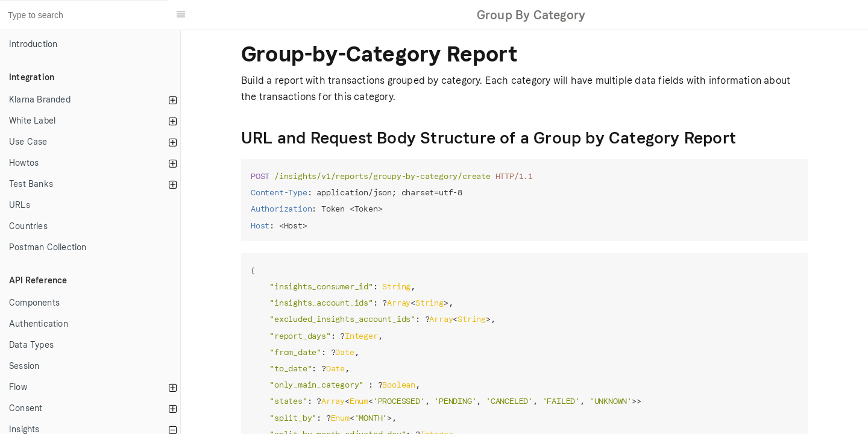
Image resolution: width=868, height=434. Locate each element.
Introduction (33, 44)
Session (24, 366)
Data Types (31, 345)
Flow (18, 387)
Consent (26, 408)
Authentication (39, 324)
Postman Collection (48, 247)
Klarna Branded (40, 100)
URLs (20, 205)
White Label (32, 121)
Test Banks (31, 184)
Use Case (28, 142)
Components (34, 303)
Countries (28, 226)
